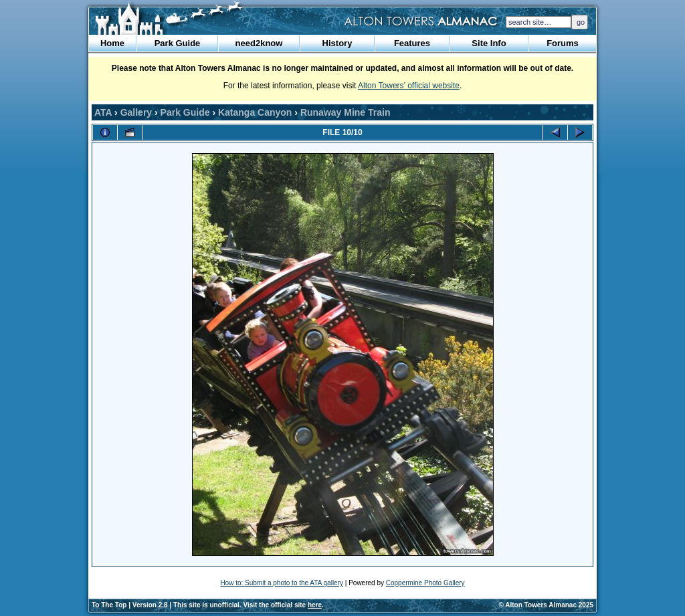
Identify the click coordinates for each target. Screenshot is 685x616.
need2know (259, 43)
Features (412, 43)
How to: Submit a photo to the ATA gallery (282, 583)
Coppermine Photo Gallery (425, 583)
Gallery (136, 112)
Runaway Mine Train (346, 112)
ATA (103, 112)
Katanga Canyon (255, 112)
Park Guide (178, 43)
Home (112, 43)
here (315, 605)
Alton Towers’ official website (409, 86)
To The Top (109, 605)
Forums (563, 43)
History (337, 43)
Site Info (489, 43)
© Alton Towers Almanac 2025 (546, 605)
